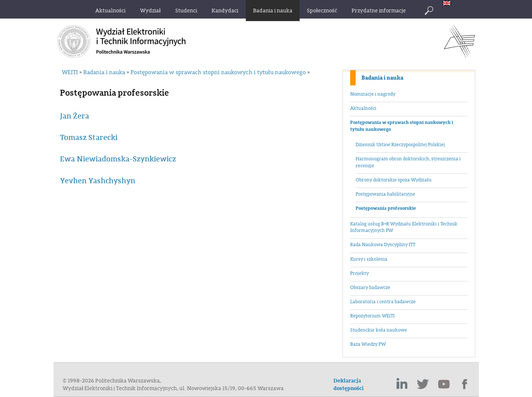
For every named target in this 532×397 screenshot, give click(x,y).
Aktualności (363, 108)
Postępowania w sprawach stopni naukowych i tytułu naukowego (402, 126)
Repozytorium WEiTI (372, 316)
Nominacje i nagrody (373, 94)
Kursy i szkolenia (369, 259)
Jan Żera (75, 116)
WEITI (70, 72)
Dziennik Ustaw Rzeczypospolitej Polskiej (400, 145)
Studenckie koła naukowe (379, 330)
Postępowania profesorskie (386, 208)
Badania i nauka (382, 78)
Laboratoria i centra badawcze (383, 302)
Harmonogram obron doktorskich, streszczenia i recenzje (408, 162)
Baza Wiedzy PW (368, 344)
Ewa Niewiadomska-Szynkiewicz (118, 159)
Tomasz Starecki (89, 138)
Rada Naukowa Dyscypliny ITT (383, 245)
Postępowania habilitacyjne (385, 194)
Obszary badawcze (370, 288)
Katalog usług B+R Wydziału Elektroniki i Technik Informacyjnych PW (404, 227)
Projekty (359, 273)
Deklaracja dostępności (349, 385)
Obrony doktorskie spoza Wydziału (394, 180)
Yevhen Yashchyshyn (98, 181)
